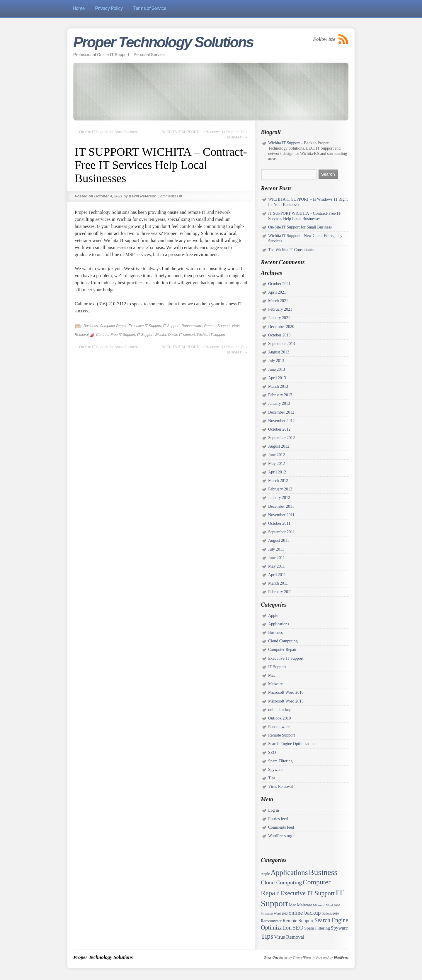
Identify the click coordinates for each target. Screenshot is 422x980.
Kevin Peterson (143, 196)
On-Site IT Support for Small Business (107, 132)
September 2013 (281, 344)
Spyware (275, 770)
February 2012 (280, 489)
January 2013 (279, 403)
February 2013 (280, 395)
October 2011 (279, 523)
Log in (274, 810)
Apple (273, 616)
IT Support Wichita (152, 335)
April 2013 (277, 378)
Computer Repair (113, 326)
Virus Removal (280, 787)
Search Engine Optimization (291, 744)
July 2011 (276, 549)
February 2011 (280, 592)
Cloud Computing (283, 641)
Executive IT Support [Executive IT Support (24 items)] (307, 893)
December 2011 (281, 506)
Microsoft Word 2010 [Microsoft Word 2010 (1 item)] (326, 905)
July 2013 (276, 361)
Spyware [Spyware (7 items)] (339, 928)
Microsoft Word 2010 (286, 692)
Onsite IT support (181, 335)
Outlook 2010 (279, 718)
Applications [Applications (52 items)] (289, 872)
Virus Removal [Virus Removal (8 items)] (289, 937)
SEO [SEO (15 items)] (298, 927)
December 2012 (281, 412)
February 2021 (280, 309)
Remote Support (217, 326)
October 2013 (279, 335)
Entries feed (278, 819)
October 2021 (279, 284)
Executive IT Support (145, 326)
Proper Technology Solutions (163, 42)
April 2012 (277, 472)
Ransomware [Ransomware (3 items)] (271, 921)
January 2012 (279, 498)
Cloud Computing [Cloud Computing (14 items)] (281, 882)
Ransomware (192, 326)
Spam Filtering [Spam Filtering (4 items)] (317, 928)
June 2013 (276, 369)
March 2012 (278, 481)
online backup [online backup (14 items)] (305, 913)
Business (91, 326)
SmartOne (271, 957)
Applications (279, 624)
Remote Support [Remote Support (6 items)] (298, 921)
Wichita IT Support (284, 143)
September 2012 (281, 438)
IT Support (171, 326)
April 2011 (277, 575)
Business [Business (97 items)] (323, 872)
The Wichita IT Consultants (291, 250)
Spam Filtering (280, 761)
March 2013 (278, 386)
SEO (272, 753)
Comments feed (281, 827)
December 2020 (281, 327)
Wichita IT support (211, 335)
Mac (272, 675)
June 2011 (276, 558)
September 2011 (281, 532)
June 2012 (276, 455)
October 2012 (279, 429)
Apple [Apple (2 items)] (265, 874)
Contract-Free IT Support (116, 335)
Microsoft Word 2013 (286, 701)
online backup (280, 710)
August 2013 (279, 352)
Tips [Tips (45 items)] (267, 936)
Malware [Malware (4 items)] (304, 905)
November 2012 (281, 421)
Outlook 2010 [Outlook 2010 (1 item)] (330, 914)
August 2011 (279, 540)
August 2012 (279, 446)
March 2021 (278, 301)
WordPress (341, 957)
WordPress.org (280, 836)
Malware (275, 684)
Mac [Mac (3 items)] (292, 905)
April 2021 (277, 292)
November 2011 (281, 515)
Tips (272, 778)
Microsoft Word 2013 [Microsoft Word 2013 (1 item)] (274, 914)
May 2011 (276, 566)
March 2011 (278, 583)
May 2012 (276, 464)
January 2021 (279, 318)
